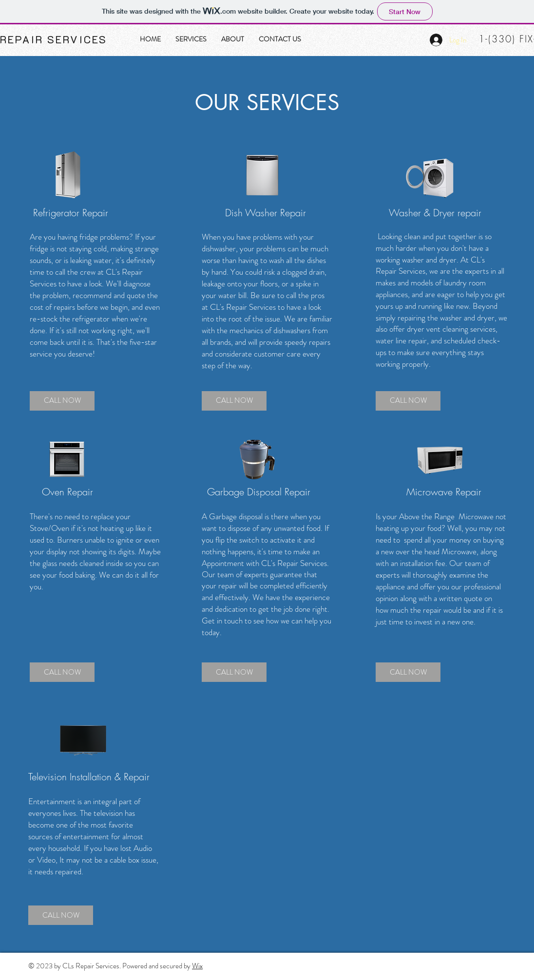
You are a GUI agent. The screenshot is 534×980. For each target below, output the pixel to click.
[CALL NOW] (62, 401)
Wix (197, 966)
